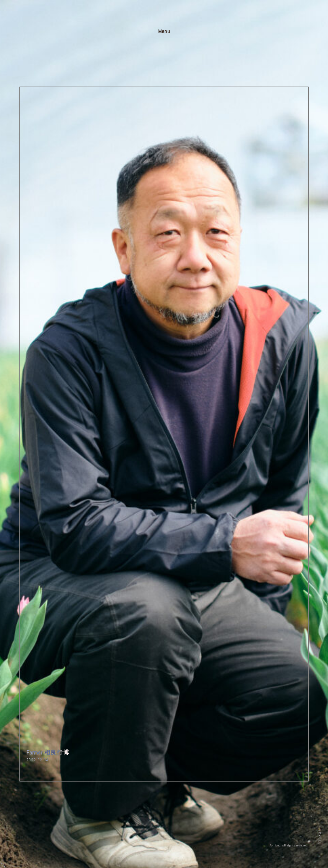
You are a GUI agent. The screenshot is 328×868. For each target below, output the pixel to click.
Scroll (320, 837)
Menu (164, 31)
